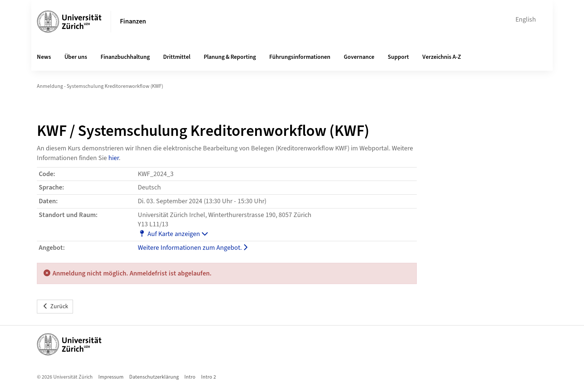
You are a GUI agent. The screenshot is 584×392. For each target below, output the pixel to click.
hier (114, 158)
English (526, 20)
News (44, 57)
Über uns (76, 57)
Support (398, 57)
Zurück (55, 306)
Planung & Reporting (230, 57)
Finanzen (133, 21)
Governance (359, 57)
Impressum (111, 377)
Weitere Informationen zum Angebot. (193, 248)
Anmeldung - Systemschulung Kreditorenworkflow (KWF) (100, 86)
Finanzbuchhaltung (125, 57)
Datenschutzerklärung (154, 377)
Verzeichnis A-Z (442, 57)
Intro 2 (209, 377)
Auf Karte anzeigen (173, 234)
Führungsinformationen (300, 57)
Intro (190, 377)
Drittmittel (177, 57)
